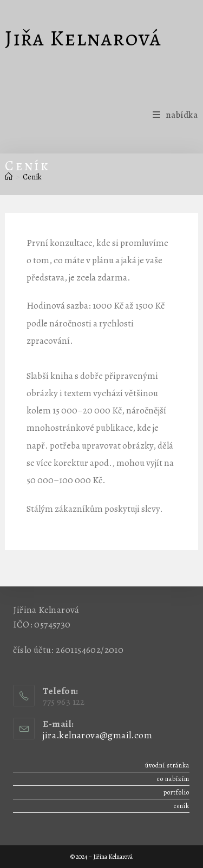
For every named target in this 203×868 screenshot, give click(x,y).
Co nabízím (173, 779)
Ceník (32, 177)
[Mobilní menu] (175, 115)
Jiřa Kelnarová (83, 38)
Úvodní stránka (167, 765)
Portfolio (176, 792)
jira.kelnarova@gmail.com (97, 735)
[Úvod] (9, 177)
